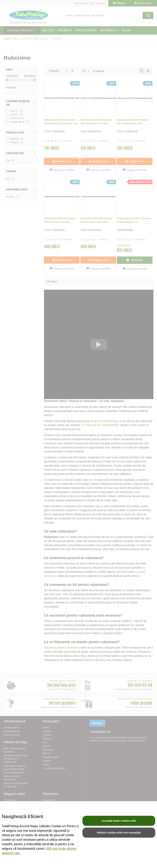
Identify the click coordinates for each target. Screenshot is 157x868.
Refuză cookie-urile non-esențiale (119, 833)
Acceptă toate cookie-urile (119, 821)
